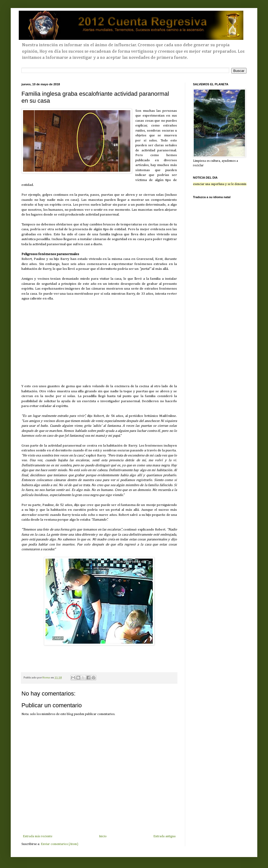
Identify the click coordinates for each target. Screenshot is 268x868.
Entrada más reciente (38, 836)
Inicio (103, 836)
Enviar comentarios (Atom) (59, 844)
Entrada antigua (164, 836)
